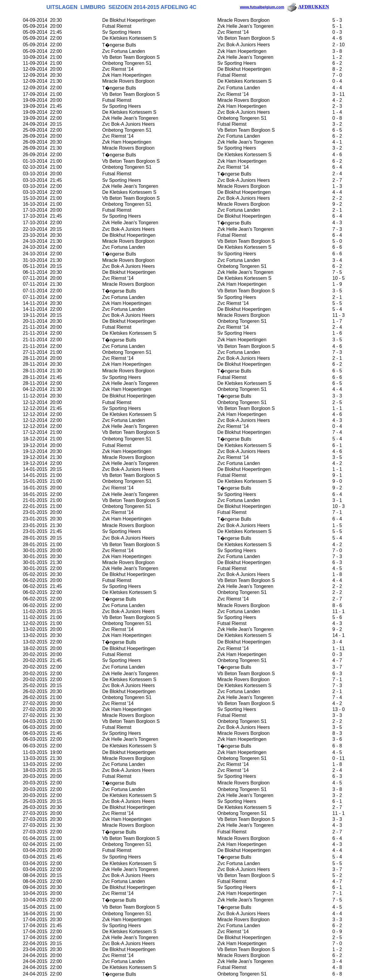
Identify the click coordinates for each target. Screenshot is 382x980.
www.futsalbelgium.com (262, 7)
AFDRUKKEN (308, 7)
